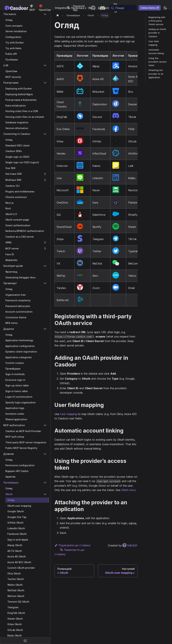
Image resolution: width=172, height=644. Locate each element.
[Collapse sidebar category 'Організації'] (45, 283)
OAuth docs (128, 490)
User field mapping (154, 43)
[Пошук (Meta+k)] (123, 8)
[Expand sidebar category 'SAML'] (45, 242)
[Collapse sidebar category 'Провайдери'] (45, 483)
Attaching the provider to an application (156, 74)
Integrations (62, 8)
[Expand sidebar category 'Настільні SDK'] (45, 174)
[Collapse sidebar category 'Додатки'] (45, 329)
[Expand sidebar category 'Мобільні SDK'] (45, 180)
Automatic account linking (156, 52)
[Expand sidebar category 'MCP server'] (45, 249)
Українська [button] (75, 8)
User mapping (69, 414)
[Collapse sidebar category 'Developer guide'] (45, 266)
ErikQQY (130, 545)
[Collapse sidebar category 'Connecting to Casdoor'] (45, 134)
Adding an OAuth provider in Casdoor (157, 33)
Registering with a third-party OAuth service (157, 21)
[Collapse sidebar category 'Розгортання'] (45, 83)
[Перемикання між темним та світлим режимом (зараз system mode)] (165, 8)
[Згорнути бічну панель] (25, 641)
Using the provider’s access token (158, 62)
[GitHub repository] (93, 8)
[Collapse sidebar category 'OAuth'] (45, 494)
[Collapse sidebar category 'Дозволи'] (45, 454)
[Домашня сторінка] (58, 15)
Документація (17, 8)
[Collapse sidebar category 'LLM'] (45, 65)
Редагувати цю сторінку (72, 545)
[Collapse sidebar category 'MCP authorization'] (45, 425)
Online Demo (150, 8)
